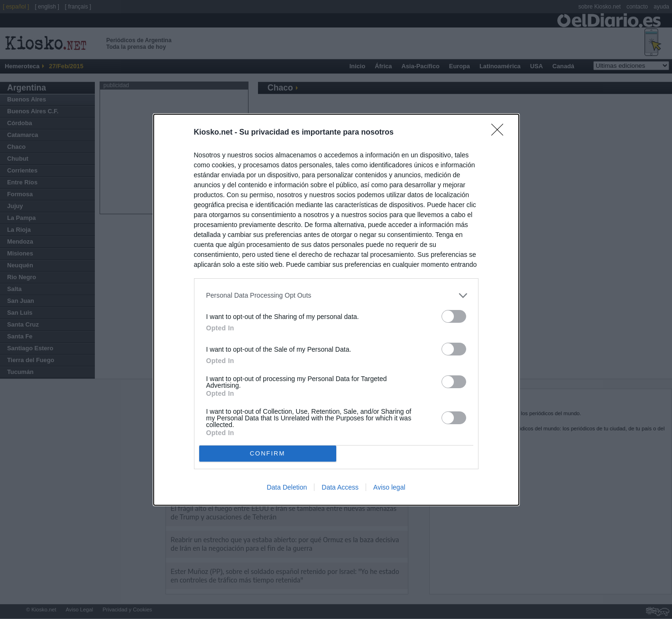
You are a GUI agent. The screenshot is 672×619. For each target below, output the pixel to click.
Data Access (340, 487)
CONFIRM (268, 453)
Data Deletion (287, 487)
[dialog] (336, 310)
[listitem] (336, 296)
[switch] (454, 316)
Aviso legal (389, 487)
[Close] (500, 133)
